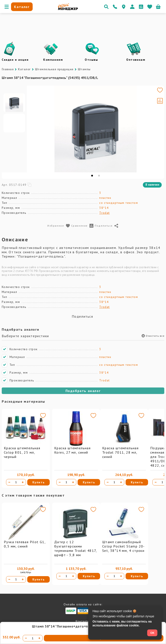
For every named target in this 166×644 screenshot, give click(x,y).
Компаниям (53, 60)
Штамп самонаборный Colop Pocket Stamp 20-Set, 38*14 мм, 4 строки (124, 546)
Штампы (84, 69)
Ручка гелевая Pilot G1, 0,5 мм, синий (25, 544)
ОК (152, 633)
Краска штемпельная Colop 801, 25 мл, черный (22, 452)
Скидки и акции (15, 60)
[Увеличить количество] (23, 482)
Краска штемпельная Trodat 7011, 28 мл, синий (120, 452)
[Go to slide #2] (14, 139)
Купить (39, 482)
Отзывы (91, 60)
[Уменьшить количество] (9, 482)
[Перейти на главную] (68, 9)
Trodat (104, 213)
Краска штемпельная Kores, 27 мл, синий (72, 450)
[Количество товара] (16, 482)
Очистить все (153, 336)
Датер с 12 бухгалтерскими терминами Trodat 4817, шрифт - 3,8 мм (76, 548)
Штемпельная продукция (54, 69)
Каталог (24, 69)
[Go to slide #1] (14, 119)
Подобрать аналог (83, 391)
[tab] (92, 176)
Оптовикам (136, 60)
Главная (8, 69)
